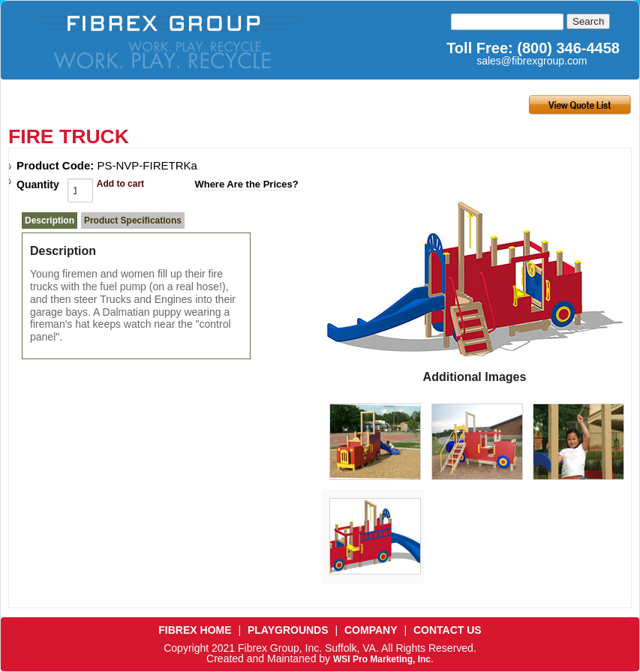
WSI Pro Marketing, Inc (382, 659)
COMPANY (371, 630)
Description (50, 220)
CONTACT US (448, 630)
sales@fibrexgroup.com (532, 61)
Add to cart (120, 184)
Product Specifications (133, 220)
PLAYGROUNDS (288, 630)
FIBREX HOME (195, 630)
